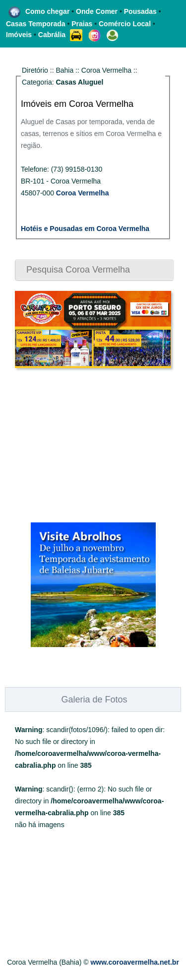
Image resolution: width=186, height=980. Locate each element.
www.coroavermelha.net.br (134, 962)
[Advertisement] (77, 445)
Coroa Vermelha (83, 193)
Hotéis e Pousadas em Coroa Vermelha (85, 229)
